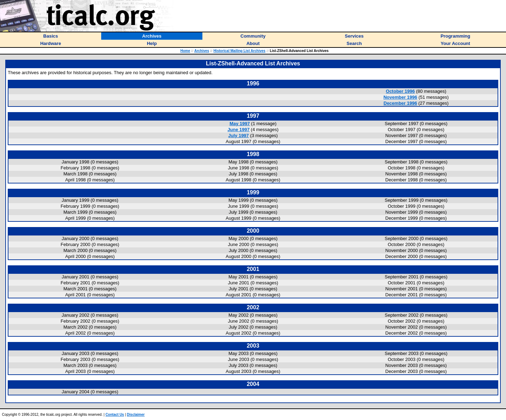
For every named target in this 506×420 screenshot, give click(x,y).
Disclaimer (136, 415)
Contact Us (115, 415)
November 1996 (400, 97)
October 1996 (400, 91)
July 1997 (239, 135)
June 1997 (238, 130)
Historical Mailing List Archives (239, 51)
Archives (202, 51)
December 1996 (400, 103)
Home (185, 51)
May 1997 (240, 124)
